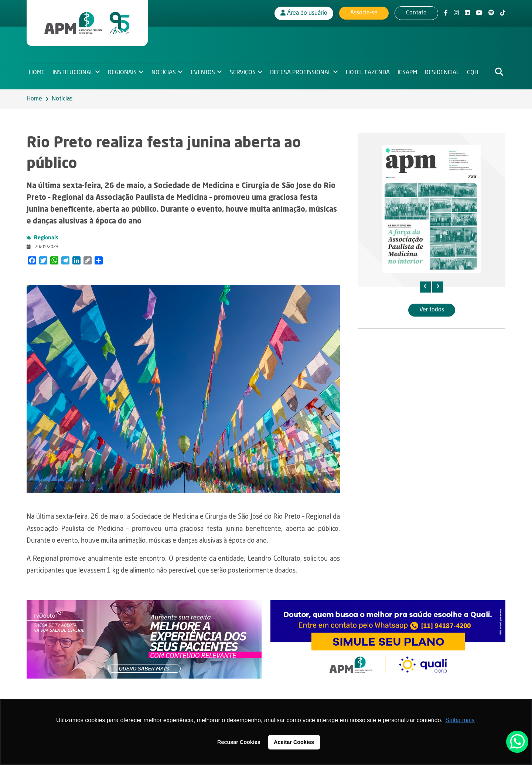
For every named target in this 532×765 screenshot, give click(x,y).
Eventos (204, 72)
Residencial (445, 72)
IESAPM (410, 72)
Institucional (73, 72)
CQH (476, 72)
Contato (416, 13)
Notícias (164, 72)
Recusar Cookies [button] (239, 742)
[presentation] (425, 287)
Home (37, 72)
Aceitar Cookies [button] (294, 742)
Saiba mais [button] (460, 720)
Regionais (123, 72)
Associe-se (364, 13)
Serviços (244, 72)
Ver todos (432, 310)
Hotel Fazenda (370, 72)
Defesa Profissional (303, 72)
